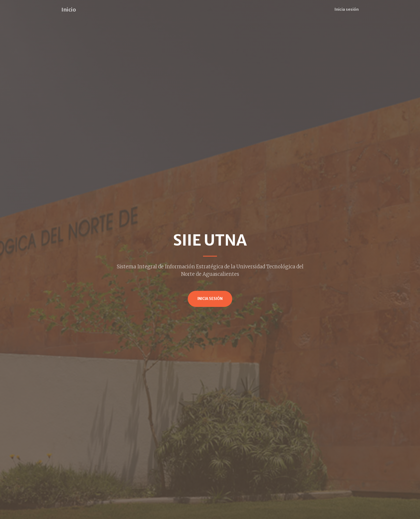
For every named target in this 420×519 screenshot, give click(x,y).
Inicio (69, 10)
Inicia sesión (347, 9)
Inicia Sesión (210, 299)
